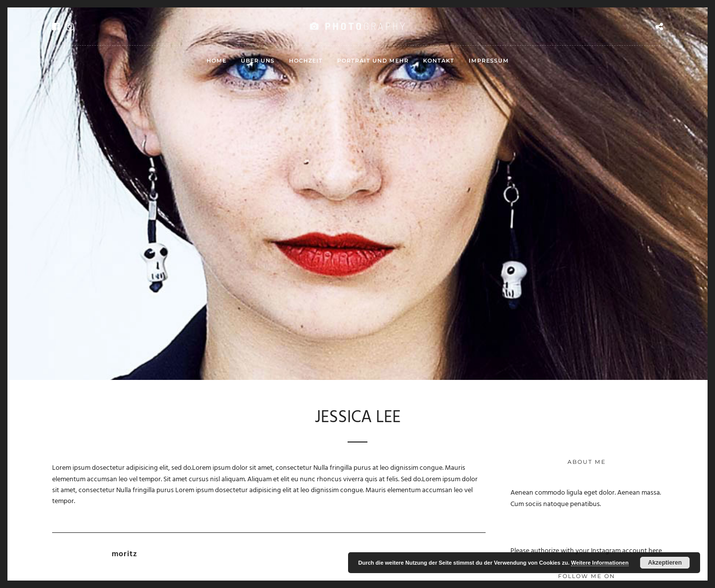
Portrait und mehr (373, 61)
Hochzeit (306, 61)
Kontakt (439, 61)
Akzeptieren (665, 563)
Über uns (258, 61)
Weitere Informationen (600, 563)
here (655, 551)
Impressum (489, 61)
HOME (216, 61)
